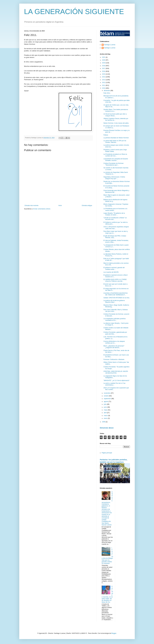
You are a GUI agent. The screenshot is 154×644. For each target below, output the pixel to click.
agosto (106, 402)
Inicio (60, 205)
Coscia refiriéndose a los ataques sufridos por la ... (114, 342)
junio (106, 407)
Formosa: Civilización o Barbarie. (114, 359)
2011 (104, 85)
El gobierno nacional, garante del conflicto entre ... (114, 268)
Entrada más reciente (32, 205)
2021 (104, 57)
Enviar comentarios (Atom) (42, 209)
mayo (106, 410)
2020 (104, 60)
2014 (104, 77)
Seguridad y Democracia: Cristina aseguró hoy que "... (114, 178)
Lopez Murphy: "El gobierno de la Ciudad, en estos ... (114, 214)
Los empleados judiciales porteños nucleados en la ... (115, 319)
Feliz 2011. (107, 93)
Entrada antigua (87, 205)
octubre (106, 396)
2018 (104, 66)
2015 (104, 74)
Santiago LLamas (110, 45)
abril (105, 413)
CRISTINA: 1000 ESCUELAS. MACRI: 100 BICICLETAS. (116, 372)
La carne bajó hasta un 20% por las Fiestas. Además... (115, 141)
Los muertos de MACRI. (111, 272)
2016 (104, 71)
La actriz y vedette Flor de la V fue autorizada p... (114, 384)
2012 (104, 83)
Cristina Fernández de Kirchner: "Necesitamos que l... (114, 164)
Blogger (114, 633)
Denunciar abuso (107, 428)
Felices (106, 135)
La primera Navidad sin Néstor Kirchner (116, 138)
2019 (104, 63)
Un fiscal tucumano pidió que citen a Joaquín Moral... (115, 115)
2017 (104, 68)
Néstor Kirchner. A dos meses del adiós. (116, 123)
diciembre (107, 91)
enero (106, 418)
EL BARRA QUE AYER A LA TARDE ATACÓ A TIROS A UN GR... (115, 280)
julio (105, 404)
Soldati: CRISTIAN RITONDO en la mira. (117, 298)
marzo (106, 416)
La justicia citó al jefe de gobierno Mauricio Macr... (114, 301)
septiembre (108, 399)
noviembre (107, 393)
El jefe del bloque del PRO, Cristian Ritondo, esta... (115, 237)
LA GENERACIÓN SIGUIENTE (74, 12)
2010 (104, 88)
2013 (104, 80)
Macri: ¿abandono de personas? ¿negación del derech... (114, 347)
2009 (104, 422)
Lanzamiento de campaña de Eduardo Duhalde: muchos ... (116, 160)
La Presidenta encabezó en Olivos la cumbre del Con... (115, 155)
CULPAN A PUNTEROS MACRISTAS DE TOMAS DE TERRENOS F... (115, 294)
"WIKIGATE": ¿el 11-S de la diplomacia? (116, 380)
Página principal (107, 453)
